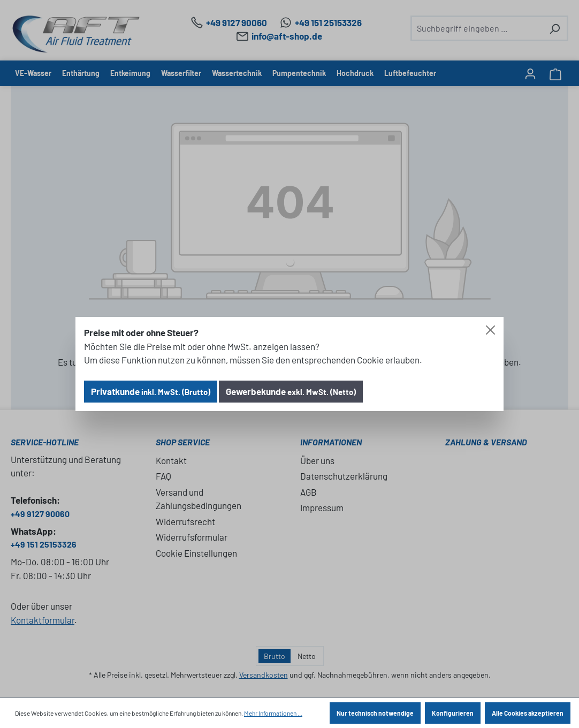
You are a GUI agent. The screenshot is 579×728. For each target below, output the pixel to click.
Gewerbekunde (291, 391)
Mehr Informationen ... (273, 713)
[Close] (490, 330)
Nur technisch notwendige (375, 713)
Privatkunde (151, 391)
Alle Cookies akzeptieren (528, 713)
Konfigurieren (453, 713)
